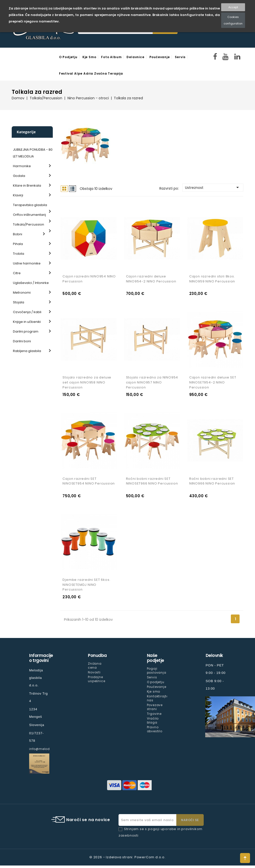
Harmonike (22, 166)
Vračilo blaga (153, 723)
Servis (180, 57)
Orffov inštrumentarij (29, 215)
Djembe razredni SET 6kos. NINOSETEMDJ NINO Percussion (86, 587)
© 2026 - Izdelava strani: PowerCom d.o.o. (127, 860)
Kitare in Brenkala (27, 186)
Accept (233, 7)
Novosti (94, 675)
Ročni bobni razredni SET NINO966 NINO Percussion (212, 483)
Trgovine (154, 716)
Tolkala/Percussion (29, 224)
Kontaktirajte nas (158, 700)
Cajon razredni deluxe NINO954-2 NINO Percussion (151, 280)
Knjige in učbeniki (27, 322)
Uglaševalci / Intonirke (31, 283)
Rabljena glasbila (27, 351)
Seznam (72, 189)
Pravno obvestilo (155, 732)
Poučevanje (160, 57)
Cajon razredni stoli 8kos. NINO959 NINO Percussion (212, 280)
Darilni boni (22, 341)
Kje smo (89, 57)
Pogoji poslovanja (157, 673)
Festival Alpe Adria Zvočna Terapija (91, 73)
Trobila (19, 254)
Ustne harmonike (27, 263)
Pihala (18, 244)
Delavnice (135, 57)
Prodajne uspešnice (96, 681)
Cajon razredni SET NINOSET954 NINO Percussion (89, 483)
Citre (17, 273)
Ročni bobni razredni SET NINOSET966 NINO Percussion (152, 483)
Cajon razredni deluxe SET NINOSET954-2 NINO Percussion (213, 384)
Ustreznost (213, 187)
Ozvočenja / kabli (27, 312)
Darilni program (26, 331)
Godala (19, 176)
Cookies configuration (233, 20)
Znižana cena (95, 668)
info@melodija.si (44, 751)
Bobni (18, 234)
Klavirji (18, 195)
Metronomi (22, 293)
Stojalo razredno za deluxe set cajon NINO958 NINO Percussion (87, 384)
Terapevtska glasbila (30, 205)
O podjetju (68, 57)
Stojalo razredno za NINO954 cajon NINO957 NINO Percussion (152, 384)
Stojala (19, 302)
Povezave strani (155, 709)
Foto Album (111, 57)
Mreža (64, 189)
